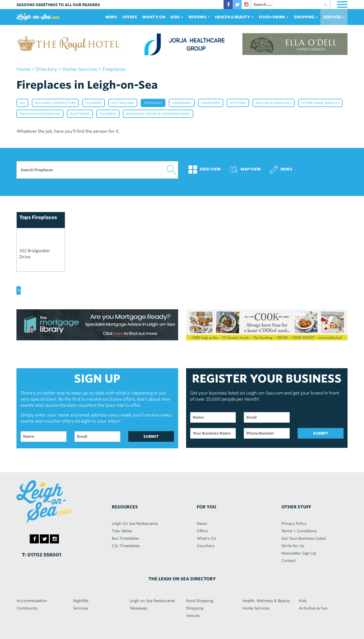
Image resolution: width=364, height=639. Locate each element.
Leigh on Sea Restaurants (152, 601)
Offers (130, 17)
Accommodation (32, 601)
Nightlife (81, 601)
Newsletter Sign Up (299, 553)
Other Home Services (320, 103)
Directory (46, 69)
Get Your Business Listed (304, 538)
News (111, 17)
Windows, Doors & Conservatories (158, 114)
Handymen (211, 103)
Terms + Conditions (299, 531)
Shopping (195, 608)
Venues (193, 616)
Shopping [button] (306, 17)
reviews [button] (199, 17)
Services (81, 608)
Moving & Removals (274, 103)
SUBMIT (151, 436)
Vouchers (205, 546)
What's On (154, 17)
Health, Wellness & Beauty (266, 601)
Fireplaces (153, 103)
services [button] (334, 17)
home (23, 69)
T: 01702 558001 (42, 555)
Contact (289, 561)
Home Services (256, 608)
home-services (80, 69)
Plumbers (108, 114)
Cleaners (94, 103)
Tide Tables (122, 531)
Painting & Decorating (40, 114)
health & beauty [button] (234, 17)
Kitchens (238, 103)
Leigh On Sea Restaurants (135, 524)
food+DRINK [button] (274, 17)
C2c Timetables (126, 546)
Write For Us (293, 546)
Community (27, 608)
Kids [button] (177, 17)
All (22, 103)
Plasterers (80, 114)
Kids (303, 601)
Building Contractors (55, 103)
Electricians (123, 103)
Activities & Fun (313, 608)
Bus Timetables (125, 538)
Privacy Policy (294, 524)
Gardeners (182, 103)
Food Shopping (200, 601)
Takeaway (138, 608)
